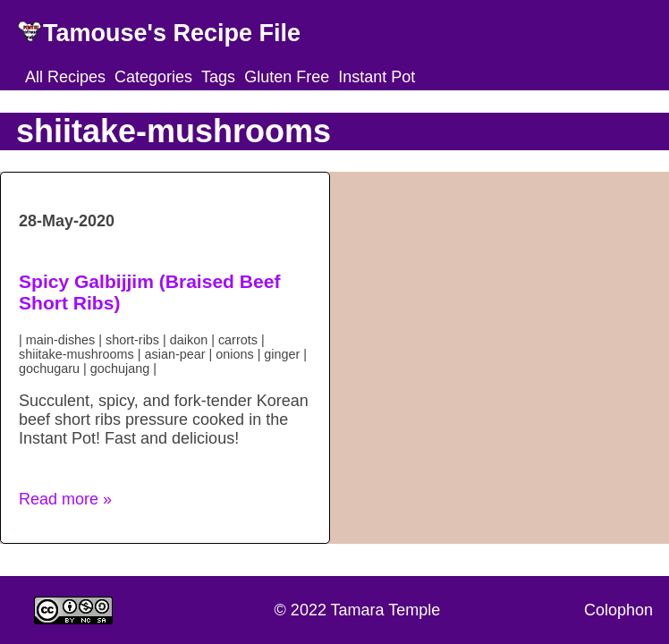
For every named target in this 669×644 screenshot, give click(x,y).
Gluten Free (287, 77)
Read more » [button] (65, 499)
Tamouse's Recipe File (172, 33)
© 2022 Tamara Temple (358, 610)
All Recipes (65, 77)
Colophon (618, 610)
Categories (153, 77)
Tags (218, 77)
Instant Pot (377, 77)
